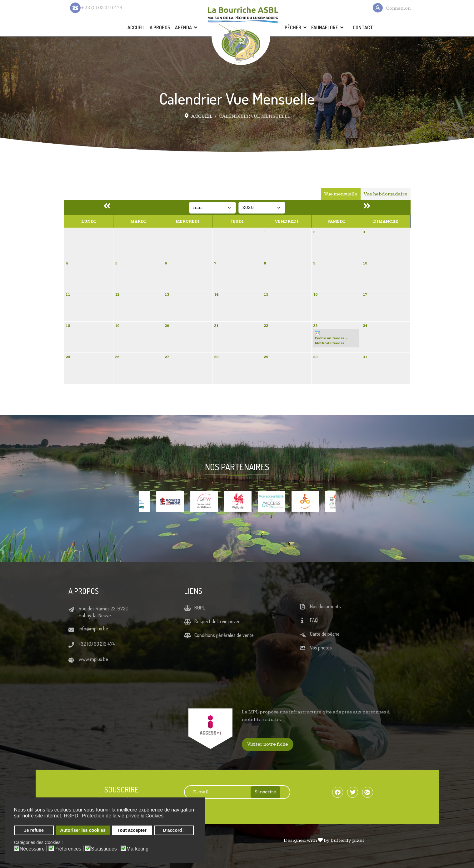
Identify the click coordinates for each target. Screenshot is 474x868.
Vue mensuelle (341, 194)
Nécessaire (32, 849)
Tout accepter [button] (132, 830)
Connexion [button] (398, 8)
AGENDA (183, 27)
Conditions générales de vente (224, 635)
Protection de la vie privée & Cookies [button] (123, 816)
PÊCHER (293, 27)
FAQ (314, 620)
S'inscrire (265, 792)
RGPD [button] (71, 816)
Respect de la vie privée (217, 621)
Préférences (68, 849)
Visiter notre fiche (268, 744)
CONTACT (363, 27)
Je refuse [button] (34, 830)
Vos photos (321, 648)
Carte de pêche (325, 634)
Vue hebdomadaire (386, 194)
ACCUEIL (136, 27)
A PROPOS (160, 27)
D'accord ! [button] (174, 830)
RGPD (200, 608)
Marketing (137, 849)
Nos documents (325, 607)
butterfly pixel (347, 840)
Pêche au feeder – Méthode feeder (331, 338)
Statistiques (104, 849)
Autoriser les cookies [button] (83, 830)
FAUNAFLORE (325, 27)
